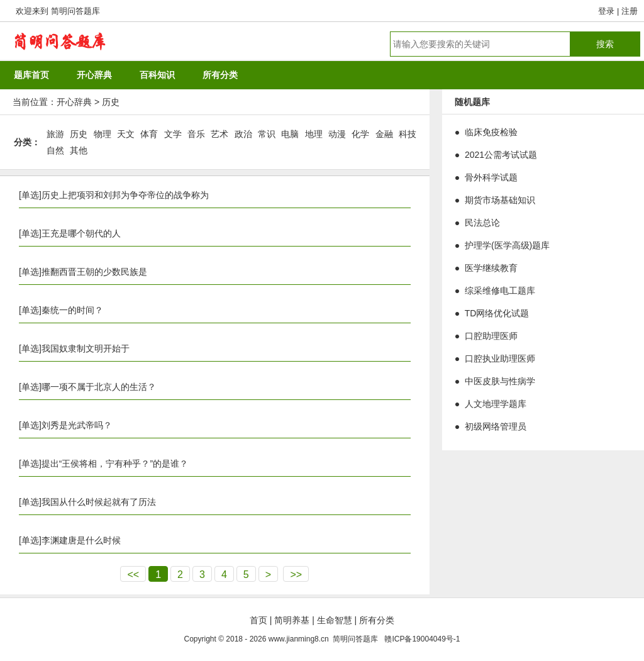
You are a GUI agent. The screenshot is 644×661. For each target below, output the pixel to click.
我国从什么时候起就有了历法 (99, 502)
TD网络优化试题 (497, 313)
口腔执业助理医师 (500, 358)
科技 (408, 134)
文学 (173, 134)
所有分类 (377, 620)
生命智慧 (335, 620)
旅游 (55, 134)
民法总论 (482, 223)
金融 (384, 134)
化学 (360, 134)
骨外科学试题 (491, 177)
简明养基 (292, 620)
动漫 (337, 134)
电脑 (290, 134)
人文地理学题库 (496, 404)
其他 (79, 150)
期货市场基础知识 (500, 200)
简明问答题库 (75, 11)
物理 (103, 134)
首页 (258, 620)
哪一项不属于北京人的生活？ (99, 387)
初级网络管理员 (496, 426)
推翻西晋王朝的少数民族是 (94, 272)
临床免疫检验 (491, 132)
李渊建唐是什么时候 (81, 540)
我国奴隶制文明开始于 (86, 348)
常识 (267, 134)
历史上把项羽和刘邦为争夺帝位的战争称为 (125, 195)
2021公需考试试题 (501, 155)
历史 (111, 102)
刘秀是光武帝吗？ (77, 425)
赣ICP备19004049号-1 (422, 639)
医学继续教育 (491, 268)
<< (133, 575)
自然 (55, 150)
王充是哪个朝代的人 (81, 233)
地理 (314, 134)
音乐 (196, 134)
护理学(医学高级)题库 (507, 245)
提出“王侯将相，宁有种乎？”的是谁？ (115, 464)
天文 (126, 134)
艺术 (219, 134)
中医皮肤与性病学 (500, 381)
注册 (630, 11)
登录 (606, 11)
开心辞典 (74, 102)
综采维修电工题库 (500, 291)
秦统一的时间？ (72, 310)
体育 (149, 134)
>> (296, 575)
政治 (243, 134)
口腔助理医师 (491, 336)
